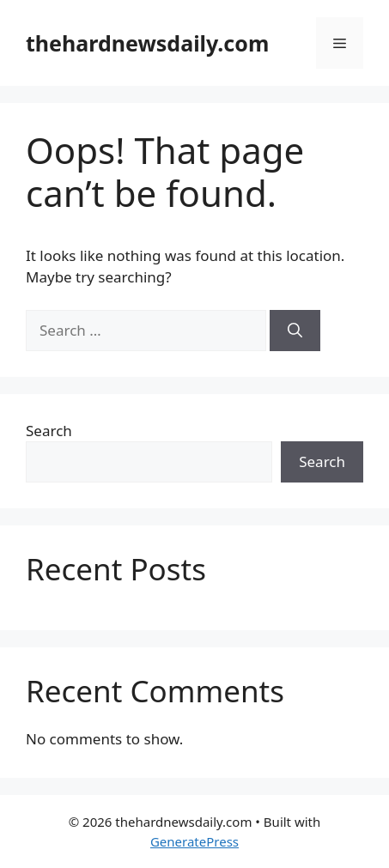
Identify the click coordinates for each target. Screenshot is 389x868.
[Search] (295, 331)
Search (49, 431)
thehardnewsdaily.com (147, 43)
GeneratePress (194, 841)
